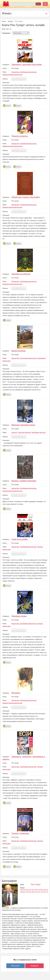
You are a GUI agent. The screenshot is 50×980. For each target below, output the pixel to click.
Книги (4, 21)
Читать (8, 106)
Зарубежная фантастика (28, 72)
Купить (18, 106)
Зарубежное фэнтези (38, 432)
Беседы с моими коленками (24, 481)
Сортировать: (6, 33)
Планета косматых (20, 136)
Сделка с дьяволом (20, 833)
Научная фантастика (27, 890)
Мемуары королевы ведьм (23, 425)
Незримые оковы (19, 616)
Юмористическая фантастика (12, 75)
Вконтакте (16, 966)
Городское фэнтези (24, 432)
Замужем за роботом (21, 274)
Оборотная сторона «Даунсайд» (26, 197)
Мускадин (16, 693)
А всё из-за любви (20, 539)
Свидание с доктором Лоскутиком (26, 64)
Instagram (35, 966)
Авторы (10, 21)
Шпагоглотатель (19, 351)
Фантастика (15, 72)
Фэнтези (14, 432)
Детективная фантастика (28, 358)
